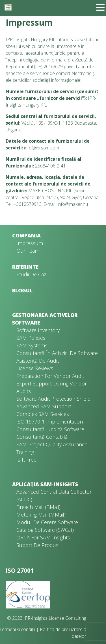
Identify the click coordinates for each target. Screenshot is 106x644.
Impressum (30, 243)
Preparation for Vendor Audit (50, 376)
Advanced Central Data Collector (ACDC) (54, 496)
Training (25, 452)
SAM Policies (31, 338)
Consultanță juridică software (50, 429)
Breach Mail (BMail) (38, 507)
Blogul (22, 290)
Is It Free (26, 460)
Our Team (28, 251)
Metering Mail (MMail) (41, 515)
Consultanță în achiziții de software (57, 353)
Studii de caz (31, 274)
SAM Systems (32, 345)
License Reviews (35, 368)
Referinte (25, 267)
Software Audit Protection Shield (54, 399)
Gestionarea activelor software (45, 319)
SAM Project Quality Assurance (52, 444)
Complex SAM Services (43, 414)
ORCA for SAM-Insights (43, 537)
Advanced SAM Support (44, 406)
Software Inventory (38, 330)
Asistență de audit (38, 361)
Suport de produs (37, 545)
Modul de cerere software (47, 522)
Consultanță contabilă (42, 437)
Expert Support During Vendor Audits (52, 387)
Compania (26, 235)
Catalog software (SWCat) (45, 530)
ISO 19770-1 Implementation (50, 422)
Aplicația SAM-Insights (45, 484)
